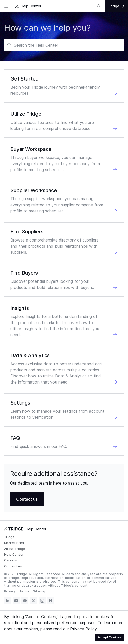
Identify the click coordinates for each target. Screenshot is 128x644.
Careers (11, 560)
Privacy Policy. (84, 629)
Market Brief (14, 543)
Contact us (13, 566)
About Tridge (15, 549)
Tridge (9, 537)
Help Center (14, 555)
